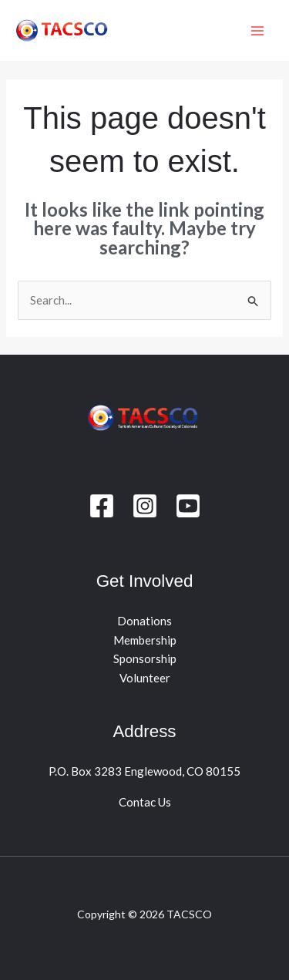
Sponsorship (145, 658)
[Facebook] (102, 506)
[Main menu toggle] (258, 30)
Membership (145, 640)
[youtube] (188, 506)
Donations (144, 621)
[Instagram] (145, 506)
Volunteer (145, 678)
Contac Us (145, 802)
